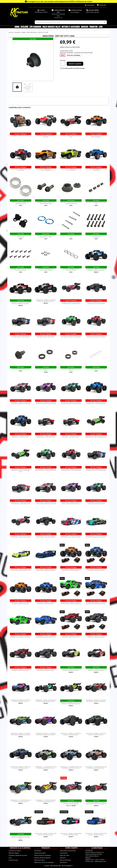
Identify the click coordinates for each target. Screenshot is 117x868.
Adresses (63, 858)
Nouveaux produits (40, 853)
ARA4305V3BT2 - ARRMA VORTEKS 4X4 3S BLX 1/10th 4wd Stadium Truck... (71, 503)
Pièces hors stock (39, 860)
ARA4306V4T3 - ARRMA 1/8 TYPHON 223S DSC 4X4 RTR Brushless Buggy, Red (96, 803)
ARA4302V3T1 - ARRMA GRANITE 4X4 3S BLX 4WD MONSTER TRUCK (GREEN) (71, 336)
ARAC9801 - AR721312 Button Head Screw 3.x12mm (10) (21, 270)
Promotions (38, 851)
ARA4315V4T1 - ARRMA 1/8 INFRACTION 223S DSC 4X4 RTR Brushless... (96, 834)
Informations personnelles (68, 851)
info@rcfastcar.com (100, 861)
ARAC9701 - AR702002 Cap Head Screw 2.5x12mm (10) (96, 236)
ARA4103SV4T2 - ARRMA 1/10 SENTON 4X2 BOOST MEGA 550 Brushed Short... (96, 603)
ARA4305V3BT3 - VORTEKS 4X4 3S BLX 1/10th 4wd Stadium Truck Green (96, 503)
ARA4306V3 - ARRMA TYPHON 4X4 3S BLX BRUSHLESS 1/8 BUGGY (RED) (71, 303)
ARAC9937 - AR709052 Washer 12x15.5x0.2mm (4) (71, 270)
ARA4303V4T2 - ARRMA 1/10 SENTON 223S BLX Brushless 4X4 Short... (96, 670)
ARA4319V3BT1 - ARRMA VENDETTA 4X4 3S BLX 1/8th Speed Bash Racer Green (21, 570)
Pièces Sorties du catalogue (43, 855)
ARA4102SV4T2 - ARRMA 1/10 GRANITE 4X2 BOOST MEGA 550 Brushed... (96, 570)
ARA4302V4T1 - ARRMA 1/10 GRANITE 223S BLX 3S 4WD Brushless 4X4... (96, 270)
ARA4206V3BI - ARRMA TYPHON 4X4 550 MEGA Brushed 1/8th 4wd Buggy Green (96, 436)
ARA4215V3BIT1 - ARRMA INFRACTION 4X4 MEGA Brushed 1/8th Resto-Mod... (71, 536)
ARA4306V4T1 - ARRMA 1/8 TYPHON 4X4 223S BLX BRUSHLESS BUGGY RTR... (46, 701)
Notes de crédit (65, 855)
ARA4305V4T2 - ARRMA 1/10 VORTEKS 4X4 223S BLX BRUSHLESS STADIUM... (21, 734)
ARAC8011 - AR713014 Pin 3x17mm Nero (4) (71, 236)
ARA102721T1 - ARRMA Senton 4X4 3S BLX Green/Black (71, 170)
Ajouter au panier (75, 64)
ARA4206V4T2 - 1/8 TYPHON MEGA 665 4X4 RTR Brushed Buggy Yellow (46, 801)
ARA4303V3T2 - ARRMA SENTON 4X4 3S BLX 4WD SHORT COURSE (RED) (46, 336)
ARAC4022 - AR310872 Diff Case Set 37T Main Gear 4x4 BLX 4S (71, 203)
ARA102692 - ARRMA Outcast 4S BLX (21, 136)
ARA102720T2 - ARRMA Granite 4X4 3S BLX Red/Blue (21, 170)
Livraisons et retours (15, 851)
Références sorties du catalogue (44, 862)
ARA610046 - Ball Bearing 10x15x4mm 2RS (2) (71, 370)
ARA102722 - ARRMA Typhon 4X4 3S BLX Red (71, 136)
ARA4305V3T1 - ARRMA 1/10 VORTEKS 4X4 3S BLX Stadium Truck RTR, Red (21, 403)
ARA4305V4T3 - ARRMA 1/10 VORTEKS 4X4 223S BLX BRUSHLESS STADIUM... (46, 734)
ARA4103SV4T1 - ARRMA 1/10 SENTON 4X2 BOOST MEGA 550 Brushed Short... (71, 603)
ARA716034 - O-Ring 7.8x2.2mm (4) (96, 369)
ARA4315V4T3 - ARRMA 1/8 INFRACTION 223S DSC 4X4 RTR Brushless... (71, 834)
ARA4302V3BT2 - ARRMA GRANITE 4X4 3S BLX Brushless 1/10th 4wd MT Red (71, 470)
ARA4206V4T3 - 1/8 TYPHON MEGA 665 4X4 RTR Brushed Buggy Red (71, 803)
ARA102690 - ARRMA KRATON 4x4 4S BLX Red (46, 136)
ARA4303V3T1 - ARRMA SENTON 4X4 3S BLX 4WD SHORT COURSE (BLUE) (21, 336)
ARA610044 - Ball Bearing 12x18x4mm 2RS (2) (46, 370)
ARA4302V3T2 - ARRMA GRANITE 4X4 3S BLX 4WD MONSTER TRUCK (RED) (96, 336)
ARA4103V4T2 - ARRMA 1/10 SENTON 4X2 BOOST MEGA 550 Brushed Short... (46, 636)
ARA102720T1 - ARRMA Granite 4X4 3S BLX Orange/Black (96, 136)
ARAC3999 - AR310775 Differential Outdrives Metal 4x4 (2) (46, 203)
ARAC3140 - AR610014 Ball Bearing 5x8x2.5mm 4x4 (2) (21, 203)
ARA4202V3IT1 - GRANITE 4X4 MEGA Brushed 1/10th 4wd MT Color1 (21, 436)
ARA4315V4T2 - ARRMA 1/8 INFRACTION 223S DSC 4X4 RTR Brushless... (46, 834)
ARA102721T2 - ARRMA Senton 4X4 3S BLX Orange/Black (46, 170)
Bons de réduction (65, 860)
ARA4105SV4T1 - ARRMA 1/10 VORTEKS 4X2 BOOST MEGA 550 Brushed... (71, 636)
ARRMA (17, 27)
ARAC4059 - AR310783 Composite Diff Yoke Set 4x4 (21, 236)
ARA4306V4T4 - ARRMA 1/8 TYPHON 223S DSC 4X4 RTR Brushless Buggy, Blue (21, 837)
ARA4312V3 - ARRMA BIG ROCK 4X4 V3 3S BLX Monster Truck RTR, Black (96, 303)
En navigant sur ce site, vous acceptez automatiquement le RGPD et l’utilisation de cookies (60, 1)
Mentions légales (14, 853)
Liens (101, 27)
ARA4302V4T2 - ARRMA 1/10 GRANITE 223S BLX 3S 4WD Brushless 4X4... (21, 303)
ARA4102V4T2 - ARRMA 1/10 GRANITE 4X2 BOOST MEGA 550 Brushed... (46, 603)
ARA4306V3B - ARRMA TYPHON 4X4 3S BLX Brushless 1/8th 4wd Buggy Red (21, 536)
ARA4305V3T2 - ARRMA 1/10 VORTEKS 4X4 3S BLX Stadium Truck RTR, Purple (46, 403)
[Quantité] (62, 64)
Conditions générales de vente (18, 855)
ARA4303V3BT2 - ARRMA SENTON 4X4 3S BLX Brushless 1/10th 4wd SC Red (21, 503)
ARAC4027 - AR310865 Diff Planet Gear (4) (96, 203)
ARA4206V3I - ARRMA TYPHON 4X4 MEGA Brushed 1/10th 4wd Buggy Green (21, 470)
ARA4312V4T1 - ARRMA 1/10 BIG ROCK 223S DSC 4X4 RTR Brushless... (71, 734)
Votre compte (71, 848)
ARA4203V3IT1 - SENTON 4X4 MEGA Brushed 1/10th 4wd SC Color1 (71, 436)
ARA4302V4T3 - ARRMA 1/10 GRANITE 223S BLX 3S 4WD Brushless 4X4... (46, 301)
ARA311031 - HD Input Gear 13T (21, 369)
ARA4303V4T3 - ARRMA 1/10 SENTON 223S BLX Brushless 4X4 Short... (21, 701)
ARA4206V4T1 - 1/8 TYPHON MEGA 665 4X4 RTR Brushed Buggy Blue (21, 801)
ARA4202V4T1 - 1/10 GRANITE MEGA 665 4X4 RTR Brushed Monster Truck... (46, 767)
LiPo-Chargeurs (35, 27)
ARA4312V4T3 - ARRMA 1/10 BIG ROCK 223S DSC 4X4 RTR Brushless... (21, 767)
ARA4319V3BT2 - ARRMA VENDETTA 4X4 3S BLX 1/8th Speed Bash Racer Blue (46, 570)
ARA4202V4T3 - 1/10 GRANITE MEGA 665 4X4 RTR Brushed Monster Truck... (96, 767)
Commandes (64, 853)
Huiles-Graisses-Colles (51, 27)
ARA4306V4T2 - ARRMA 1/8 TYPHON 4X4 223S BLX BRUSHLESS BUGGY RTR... (71, 703)
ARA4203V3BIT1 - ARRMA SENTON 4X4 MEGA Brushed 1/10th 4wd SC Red (46, 436)
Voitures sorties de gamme (42, 858)
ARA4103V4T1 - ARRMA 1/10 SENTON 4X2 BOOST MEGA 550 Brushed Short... (21, 636)
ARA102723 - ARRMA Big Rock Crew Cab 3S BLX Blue (96, 170)
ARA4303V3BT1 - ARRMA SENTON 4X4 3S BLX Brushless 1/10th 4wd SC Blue (96, 470)
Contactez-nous (13, 860)
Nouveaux (85, 27)
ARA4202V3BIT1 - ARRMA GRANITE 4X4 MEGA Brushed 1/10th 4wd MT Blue (96, 403)
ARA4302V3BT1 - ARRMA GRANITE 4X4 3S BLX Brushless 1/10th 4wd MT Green (46, 470)
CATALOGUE (24, 27)
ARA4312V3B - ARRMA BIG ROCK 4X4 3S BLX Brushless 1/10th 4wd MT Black (46, 536)
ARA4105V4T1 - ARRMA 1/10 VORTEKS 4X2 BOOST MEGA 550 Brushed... (21, 670)
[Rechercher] (71, 22)
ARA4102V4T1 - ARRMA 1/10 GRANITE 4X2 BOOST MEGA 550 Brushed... (21, 603)
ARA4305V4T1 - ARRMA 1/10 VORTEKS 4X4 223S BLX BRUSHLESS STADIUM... (96, 701)
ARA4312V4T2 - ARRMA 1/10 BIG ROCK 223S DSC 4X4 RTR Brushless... (96, 734)
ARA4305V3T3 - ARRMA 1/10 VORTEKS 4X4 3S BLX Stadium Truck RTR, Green (71, 403)
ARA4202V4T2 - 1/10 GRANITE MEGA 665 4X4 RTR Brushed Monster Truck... (71, 767)
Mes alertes (63, 862)
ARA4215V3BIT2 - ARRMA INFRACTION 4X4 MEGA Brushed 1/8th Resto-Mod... (96, 536)
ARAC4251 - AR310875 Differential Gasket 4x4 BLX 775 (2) (46, 236)
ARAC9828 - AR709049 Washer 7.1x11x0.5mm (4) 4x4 (46, 270)
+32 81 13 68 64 (100, 860)
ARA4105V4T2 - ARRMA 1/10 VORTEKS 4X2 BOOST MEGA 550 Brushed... (46, 670)
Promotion (93, 27)
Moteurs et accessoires (71, 27)
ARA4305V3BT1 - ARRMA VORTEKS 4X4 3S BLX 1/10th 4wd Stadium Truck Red (46, 503)
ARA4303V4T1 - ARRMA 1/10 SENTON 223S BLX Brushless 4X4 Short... (71, 670)
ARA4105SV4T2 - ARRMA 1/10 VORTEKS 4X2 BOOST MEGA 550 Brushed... (96, 636)
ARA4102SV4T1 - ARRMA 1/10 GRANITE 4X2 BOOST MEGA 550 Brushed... (71, 570)
